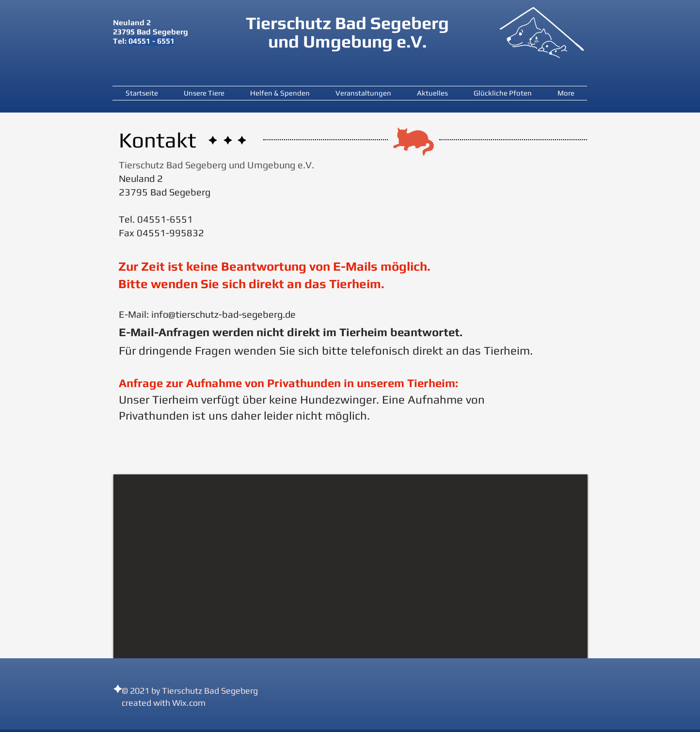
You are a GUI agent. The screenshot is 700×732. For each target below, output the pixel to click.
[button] (204, 93)
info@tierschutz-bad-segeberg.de (223, 314)
